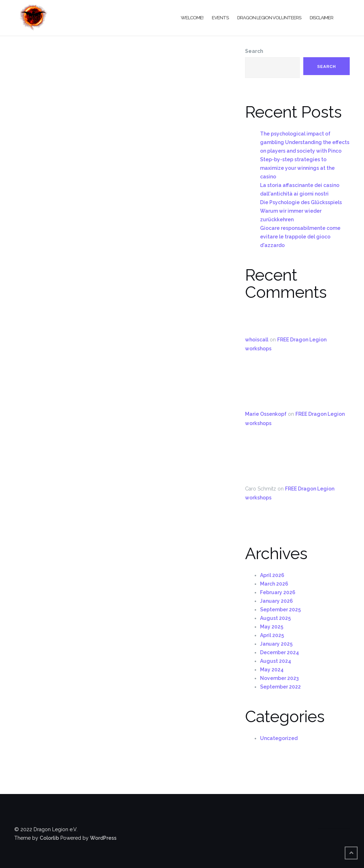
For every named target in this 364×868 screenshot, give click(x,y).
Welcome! (192, 18)
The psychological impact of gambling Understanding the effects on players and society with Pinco (305, 142)
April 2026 (272, 575)
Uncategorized (279, 738)
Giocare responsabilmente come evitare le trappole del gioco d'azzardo (300, 237)
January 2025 (276, 644)
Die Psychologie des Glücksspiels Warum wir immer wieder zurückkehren (301, 211)
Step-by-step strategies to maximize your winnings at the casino (297, 168)
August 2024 (276, 661)
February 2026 (278, 592)
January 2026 (276, 601)
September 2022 (280, 687)
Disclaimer (321, 18)
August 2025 (275, 618)
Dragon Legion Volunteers (269, 18)
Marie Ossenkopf (266, 414)
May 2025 (272, 627)
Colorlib (49, 838)
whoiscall (257, 340)
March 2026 (274, 584)
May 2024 (272, 670)
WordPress (103, 838)
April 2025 (272, 635)
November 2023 (279, 678)
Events (220, 18)
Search (254, 51)
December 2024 (280, 652)
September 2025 (280, 610)
